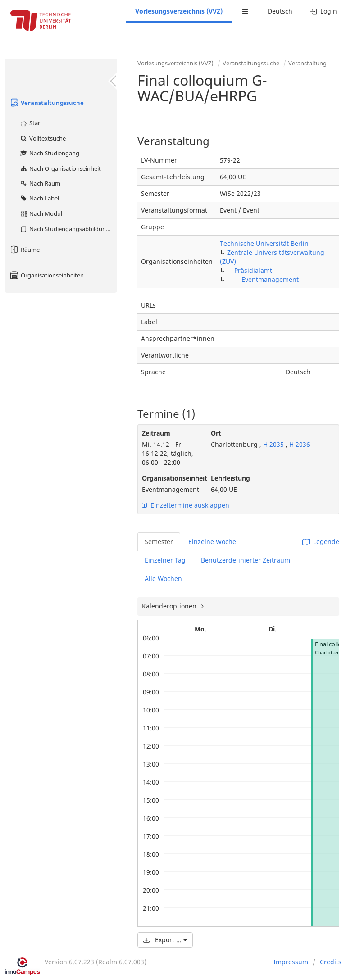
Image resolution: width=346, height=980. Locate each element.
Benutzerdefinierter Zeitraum (246, 560)
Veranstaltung (307, 63)
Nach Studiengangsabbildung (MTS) (68, 229)
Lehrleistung (230, 478)
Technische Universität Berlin (264, 243)
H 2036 (300, 444)
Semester (159, 542)
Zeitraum (156, 433)
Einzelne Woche (212, 542)
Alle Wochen (163, 578)
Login (324, 11)
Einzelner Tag (165, 560)
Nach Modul (41, 213)
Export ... (165, 940)
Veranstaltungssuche (46, 103)
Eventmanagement (270, 279)
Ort (216, 433)
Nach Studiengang (49, 153)
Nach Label (39, 198)
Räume (24, 250)
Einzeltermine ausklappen (186, 505)
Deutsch (280, 11)
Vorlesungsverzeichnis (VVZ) (179, 11)
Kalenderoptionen (170, 606)
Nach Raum (40, 183)
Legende (321, 542)
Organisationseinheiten (46, 275)
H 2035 (273, 444)
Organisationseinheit (170, 478)
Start (31, 123)
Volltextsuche (43, 138)
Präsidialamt (253, 270)
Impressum (291, 962)
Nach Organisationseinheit (60, 168)
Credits (331, 962)
